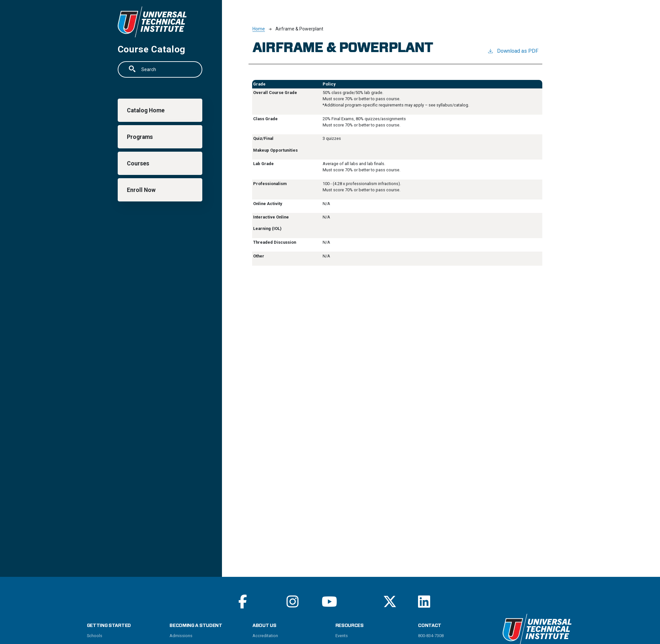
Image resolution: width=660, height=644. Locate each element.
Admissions (181, 636)
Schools (95, 636)
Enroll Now (142, 190)
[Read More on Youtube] (329, 602)
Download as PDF (513, 51)
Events (342, 636)
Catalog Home (146, 110)
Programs (140, 137)
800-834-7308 (431, 636)
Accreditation (265, 636)
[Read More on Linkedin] (424, 602)
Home (259, 29)
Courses (138, 163)
